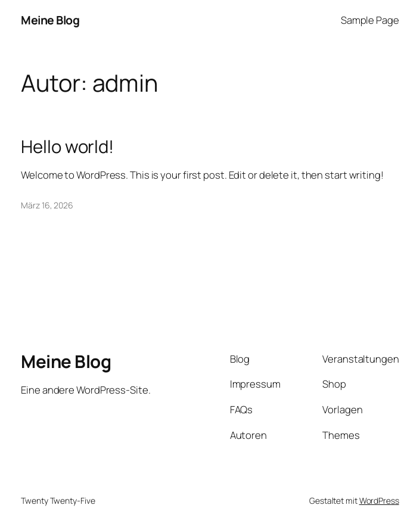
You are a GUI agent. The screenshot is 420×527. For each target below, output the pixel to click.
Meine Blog (50, 20)
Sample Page (370, 20)
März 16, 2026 (47, 205)
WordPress (379, 501)
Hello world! (67, 147)
